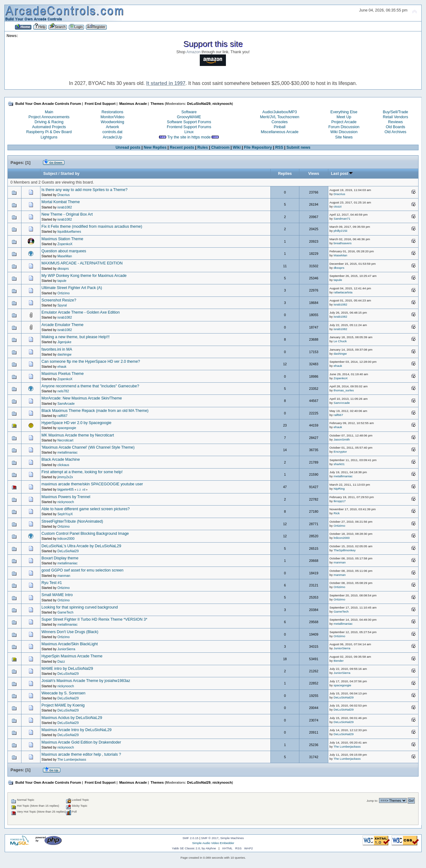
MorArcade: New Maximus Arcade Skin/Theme (82, 398)
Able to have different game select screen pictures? (85, 509)
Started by (70, 174)
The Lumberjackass (347, 747)
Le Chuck (340, 341)
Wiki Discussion (344, 132)
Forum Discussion (344, 127)
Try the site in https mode (189, 137)
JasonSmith (342, 439)
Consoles (280, 122)
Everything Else (344, 112)
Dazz (61, 661)
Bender (339, 661)
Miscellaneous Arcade (280, 132)
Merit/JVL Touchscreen (279, 117)
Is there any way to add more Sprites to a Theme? (84, 190)
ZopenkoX (65, 244)
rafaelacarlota (343, 292)
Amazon (194, 52)
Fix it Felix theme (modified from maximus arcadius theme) (92, 226)
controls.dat (112, 132)
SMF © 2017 (210, 838)
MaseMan (65, 256)
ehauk (62, 366)
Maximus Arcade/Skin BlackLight (70, 644)
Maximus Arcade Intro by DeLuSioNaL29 (76, 730)
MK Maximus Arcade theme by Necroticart (78, 435)
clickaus (63, 465)
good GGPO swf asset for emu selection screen (82, 570)
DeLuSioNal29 (199, 104)
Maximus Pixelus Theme (63, 374)
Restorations (112, 112)
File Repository (258, 147)
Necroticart (66, 440)
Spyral (62, 305)
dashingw (65, 354)
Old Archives (396, 132)
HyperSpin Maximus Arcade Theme (72, 656)
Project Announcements (49, 117)
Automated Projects (49, 127)
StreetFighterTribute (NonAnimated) (72, 521)
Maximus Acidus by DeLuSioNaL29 (72, 718)
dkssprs (63, 268)
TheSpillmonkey (345, 550)
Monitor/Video (112, 117)
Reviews (395, 122)
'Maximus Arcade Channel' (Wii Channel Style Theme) (88, 447)
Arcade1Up (112, 137)
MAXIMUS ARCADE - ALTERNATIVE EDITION (82, 263)
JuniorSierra (66, 649)
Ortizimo (64, 293)
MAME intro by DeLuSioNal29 (67, 669)
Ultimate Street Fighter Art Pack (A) (72, 288)
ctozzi (337, 206)
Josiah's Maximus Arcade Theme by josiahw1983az (86, 681)
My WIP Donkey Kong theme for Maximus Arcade (84, 276)
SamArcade (66, 404)
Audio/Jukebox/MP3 (280, 112)
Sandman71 (342, 219)
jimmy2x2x (65, 477)
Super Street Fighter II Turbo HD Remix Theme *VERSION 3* (94, 619)
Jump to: (372, 801)
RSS (279, 147)
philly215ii (340, 231)
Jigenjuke (65, 342)
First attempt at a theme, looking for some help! (82, 472)
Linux (189, 132)
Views (314, 174)
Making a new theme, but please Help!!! (75, 337)
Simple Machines (232, 838)
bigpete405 (66, 489)
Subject (50, 174)
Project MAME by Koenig (63, 705)
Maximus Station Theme (62, 239)
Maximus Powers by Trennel (66, 497)
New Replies (155, 147)
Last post (342, 174)
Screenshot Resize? (59, 300)
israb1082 (65, 207)
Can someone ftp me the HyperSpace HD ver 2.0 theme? (91, 362)
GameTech (66, 612)
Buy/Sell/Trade (395, 112)
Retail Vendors (395, 117)
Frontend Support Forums (189, 127)
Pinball (280, 127)
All (84, 490)
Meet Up (344, 117)
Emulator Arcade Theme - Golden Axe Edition (80, 312)
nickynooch (222, 104)
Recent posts (182, 147)
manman (340, 562)
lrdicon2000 (66, 539)
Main (49, 112)
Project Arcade (344, 122)
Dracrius (64, 195)
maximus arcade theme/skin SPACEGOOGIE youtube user (92, 484)
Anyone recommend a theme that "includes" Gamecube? (90, 386)
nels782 (63, 391)
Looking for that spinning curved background (80, 607)
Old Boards (396, 127)
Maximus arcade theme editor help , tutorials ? (81, 754)
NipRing (339, 489)
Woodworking (112, 122)
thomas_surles (344, 390)
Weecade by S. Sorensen (63, 693)
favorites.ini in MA (57, 349)
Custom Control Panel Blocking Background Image (85, 534)
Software (189, 112)
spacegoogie (67, 428)
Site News (344, 137)
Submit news (299, 147)
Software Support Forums (189, 122)
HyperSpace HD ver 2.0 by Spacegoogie (76, 423)
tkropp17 (340, 501)
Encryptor (340, 452)
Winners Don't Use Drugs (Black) (70, 632)
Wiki (237, 147)
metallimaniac (68, 452)
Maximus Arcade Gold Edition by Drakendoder (81, 742)
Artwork (112, 127)
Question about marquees (64, 251)
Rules (203, 147)
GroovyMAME (189, 117)
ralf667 (63, 416)
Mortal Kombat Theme (61, 202)
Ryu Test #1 (52, 583)
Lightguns (49, 137)
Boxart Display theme (60, 558)
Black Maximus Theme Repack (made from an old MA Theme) (95, 411)
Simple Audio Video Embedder (213, 843)
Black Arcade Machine (61, 460)
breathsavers (343, 243)
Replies (285, 174)
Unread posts (128, 147)
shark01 (339, 464)
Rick (337, 513)
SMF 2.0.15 (190, 838)
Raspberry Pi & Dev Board (49, 132)
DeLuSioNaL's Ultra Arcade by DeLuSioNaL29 (81, 546)
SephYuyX (65, 514)
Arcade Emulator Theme (62, 325)
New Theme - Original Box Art (67, 214)
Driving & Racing (49, 122)
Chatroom (220, 147)
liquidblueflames (69, 231)
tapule (62, 281)
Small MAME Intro (57, 595)
